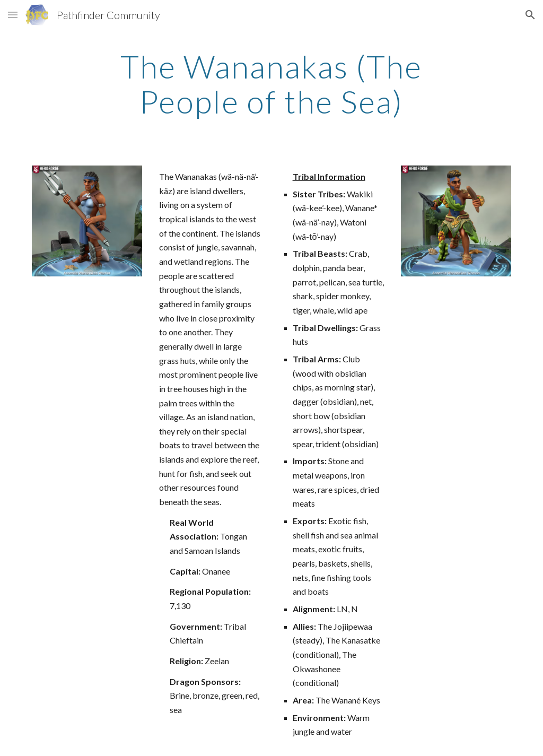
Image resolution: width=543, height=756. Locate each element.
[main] (271, 84)
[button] (13, 15)
